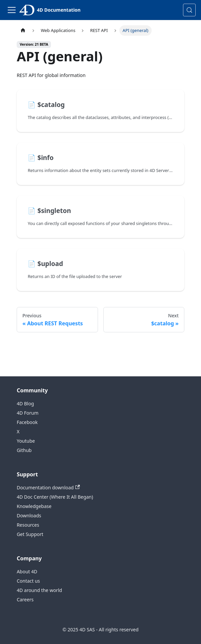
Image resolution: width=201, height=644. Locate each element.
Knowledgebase (34, 506)
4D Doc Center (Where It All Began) (55, 497)
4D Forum (27, 413)
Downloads (29, 515)
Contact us (28, 581)
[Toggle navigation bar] (12, 10)
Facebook (27, 422)
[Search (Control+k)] (189, 10)
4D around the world (39, 590)
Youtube (26, 441)
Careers (25, 599)
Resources (28, 525)
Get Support (30, 534)
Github (24, 450)
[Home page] (23, 30)
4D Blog (25, 403)
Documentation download (48, 487)
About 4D (27, 571)
